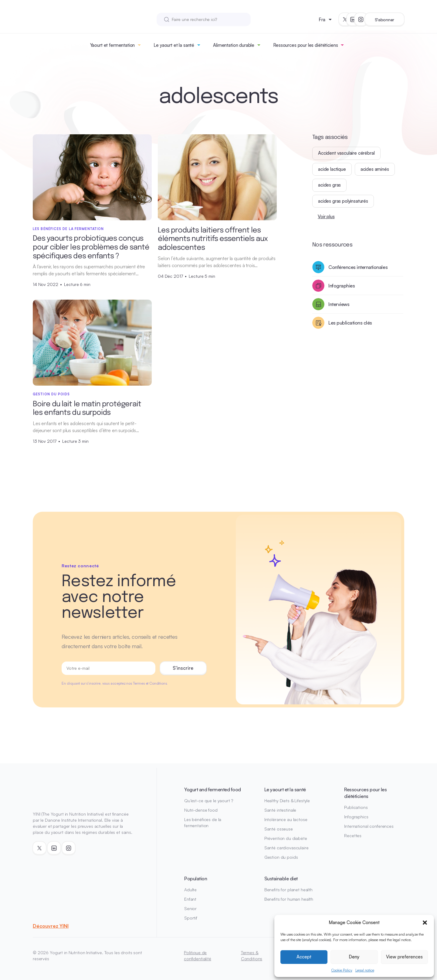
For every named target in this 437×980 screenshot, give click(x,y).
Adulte (190, 890)
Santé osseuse (279, 829)
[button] (425, 923)
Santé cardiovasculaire (286, 848)
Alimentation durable (234, 45)
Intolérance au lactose (286, 819)
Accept (304, 957)
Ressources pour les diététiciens (305, 45)
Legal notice (365, 970)
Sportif (191, 918)
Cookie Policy (342, 970)
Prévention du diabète (286, 838)
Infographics (356, 817)
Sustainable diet (281, 879)
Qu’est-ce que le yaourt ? (209, 801)
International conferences (369, 826)
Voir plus (326, 217)
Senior (190, 908)
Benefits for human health (289, 899)
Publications (356, 807)
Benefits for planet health (288, 890)
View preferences (404, 957)
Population (196, 879)
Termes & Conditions (252, 956)
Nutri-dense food (201, 810)
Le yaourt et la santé (174, 45)
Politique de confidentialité (198, 956)
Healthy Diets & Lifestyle (287, 801)
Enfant (190, 899)
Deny (354, 957)
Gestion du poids (281, 857)
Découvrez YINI (51, 926)
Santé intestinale (280, 810)
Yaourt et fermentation (113, 45)
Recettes (353, 836)
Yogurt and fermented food (213, 789)
